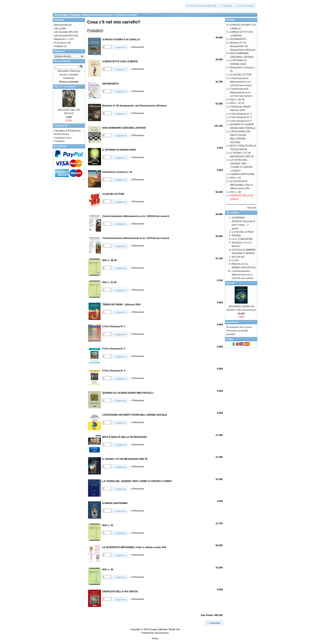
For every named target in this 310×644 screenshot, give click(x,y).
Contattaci (59, 141)
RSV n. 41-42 (237, 103)
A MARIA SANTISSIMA (242, 174)
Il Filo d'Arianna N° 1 (241, 114)
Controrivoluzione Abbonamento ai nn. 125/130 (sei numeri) (241, 82)
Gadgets (59, 46)
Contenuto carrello (126, 15)
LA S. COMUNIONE (242, 239)
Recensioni (232, 322)
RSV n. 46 (236, 192)
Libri (56, 28)
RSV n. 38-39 (237, 100)
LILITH (235, 260)
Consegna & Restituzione (67, 131)
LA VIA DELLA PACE (243, 232)
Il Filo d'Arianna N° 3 (241, 117)
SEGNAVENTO (238, 39)
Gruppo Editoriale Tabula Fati (164, 629)
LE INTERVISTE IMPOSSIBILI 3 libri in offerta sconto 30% (242, 185)
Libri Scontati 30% (64, 32)
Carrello (230, 20)
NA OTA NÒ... (239, 257)
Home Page (61, 15)
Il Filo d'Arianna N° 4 (241, 121)
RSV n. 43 (236, 178)
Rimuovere (139, 47)
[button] (202, 6)
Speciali (230, 283)
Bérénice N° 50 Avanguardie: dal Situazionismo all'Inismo (243, 46)
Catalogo (75, 15)
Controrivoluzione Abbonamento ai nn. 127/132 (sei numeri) (241, 92)
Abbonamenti (61, 25)
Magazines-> (61, 39)
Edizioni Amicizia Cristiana (98, 15)
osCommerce (162, 633)
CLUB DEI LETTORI (241, 75)
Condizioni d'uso (63, 138)
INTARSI (236, 235)
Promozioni (60, 43)
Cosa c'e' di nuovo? (64, 87)
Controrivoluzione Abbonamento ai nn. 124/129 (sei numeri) (243, 275)
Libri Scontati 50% (64, 36)
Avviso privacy (62, 134)
